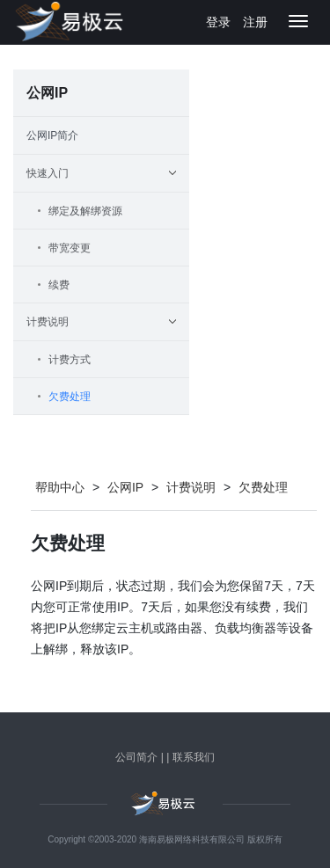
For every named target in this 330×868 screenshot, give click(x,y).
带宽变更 (70, 248)
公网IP (125, 487)
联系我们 (194, 757)
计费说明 (191, 487)
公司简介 (136, 757)
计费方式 (70, 360)
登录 (218, 22)
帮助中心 (60, 487)
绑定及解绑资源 (85, 211)
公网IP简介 (52, 135)
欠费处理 (70, 397)
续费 (59, 285)
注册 (255, 22)
